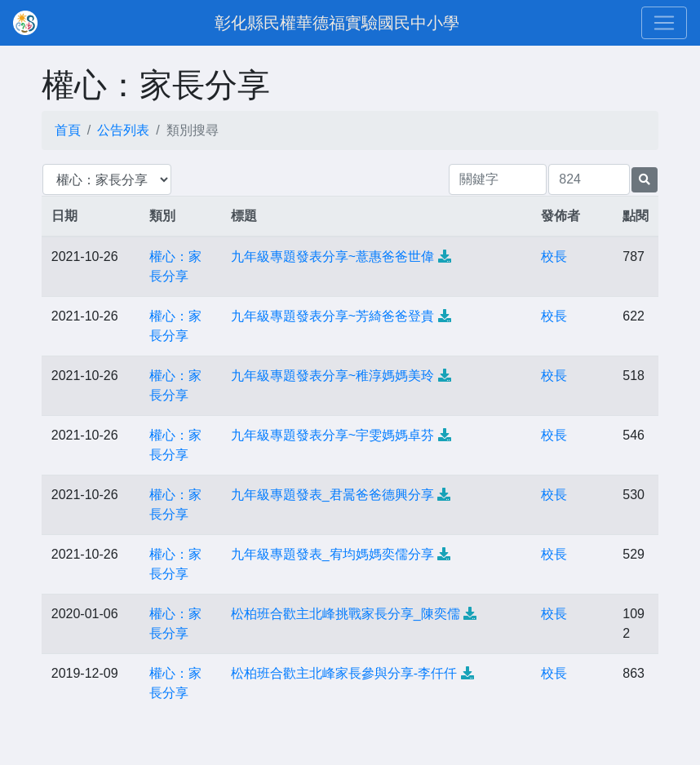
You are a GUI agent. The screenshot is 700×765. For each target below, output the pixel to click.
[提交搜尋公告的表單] (645, 180)
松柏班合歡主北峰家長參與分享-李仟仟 (344, 673)
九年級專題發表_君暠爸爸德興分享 (332, 495)
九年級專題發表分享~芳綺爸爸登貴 (332, 316)
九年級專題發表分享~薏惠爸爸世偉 (332, 256)
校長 (554, 256)
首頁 (68, 130)
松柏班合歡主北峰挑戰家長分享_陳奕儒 (346, 614)
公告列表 (123, 130)
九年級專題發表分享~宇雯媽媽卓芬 (332, 435)
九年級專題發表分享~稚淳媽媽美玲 (332, 376)
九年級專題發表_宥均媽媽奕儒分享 (332, 554)
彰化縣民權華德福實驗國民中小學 (337, 23)
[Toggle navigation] (664, 23)
